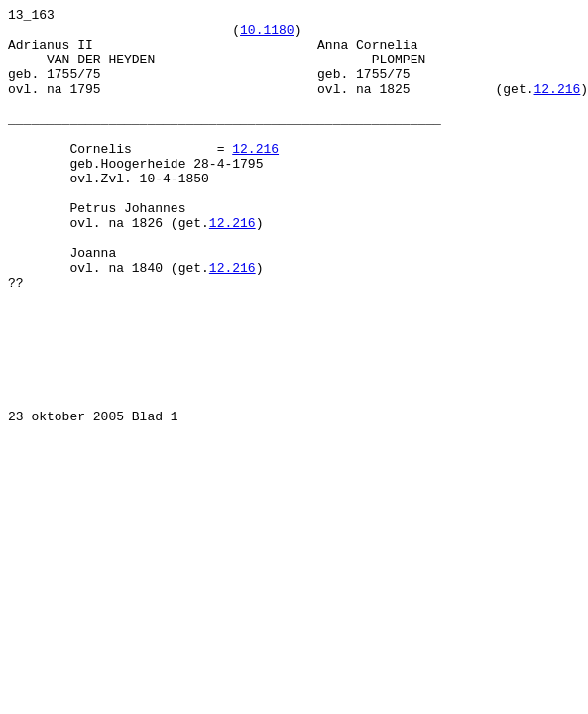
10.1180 (267, 35)
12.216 (557, 106)
